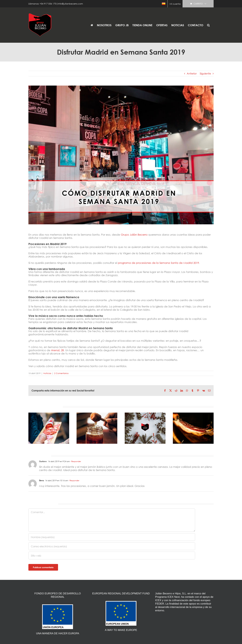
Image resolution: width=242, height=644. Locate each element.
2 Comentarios (61, 373)
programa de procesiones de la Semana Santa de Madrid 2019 (158, 263)
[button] (208, 25)
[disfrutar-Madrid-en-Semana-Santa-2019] (121, 155)
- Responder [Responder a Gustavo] (75, 461)
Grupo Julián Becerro (135, 235)
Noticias (47, 373)
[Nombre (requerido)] (112, 537)
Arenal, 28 (57, 350)
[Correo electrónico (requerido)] (112, 546)
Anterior (192, 73)
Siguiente (205, 73)
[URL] (112, 556)
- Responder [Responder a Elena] (74, 480)
